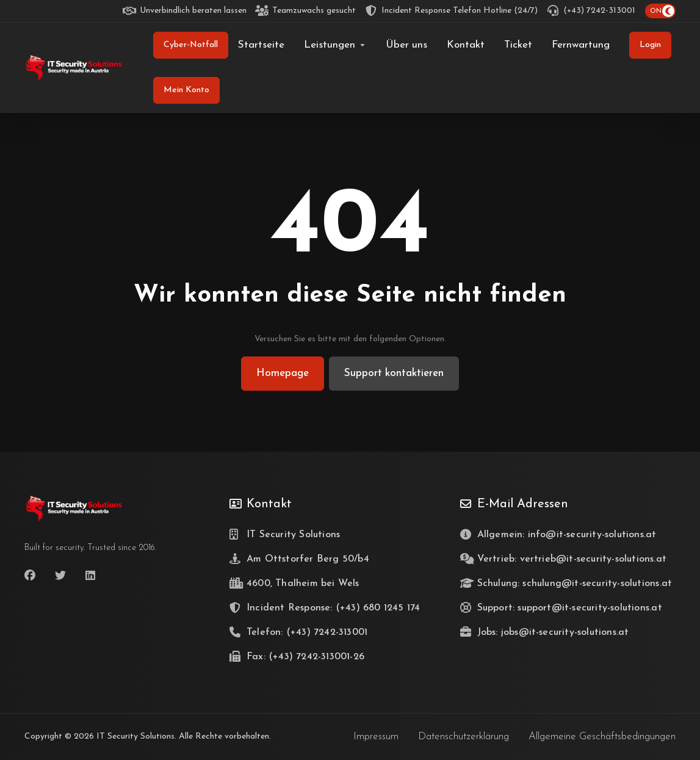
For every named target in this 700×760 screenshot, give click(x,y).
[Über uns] (406, 45)
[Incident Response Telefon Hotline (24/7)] (452, 11)
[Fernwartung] (581, 45)
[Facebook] (30, 576)
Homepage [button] (283, 373)
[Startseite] (261, 45)
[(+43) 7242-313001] (591, 11)
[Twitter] (60, 576)
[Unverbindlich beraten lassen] (185, 11)
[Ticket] (518, 45)
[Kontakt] (466, 45)
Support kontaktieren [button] (394, 373)
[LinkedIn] (91, 576)
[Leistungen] (335, 45)
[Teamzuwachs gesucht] (306, 11)
